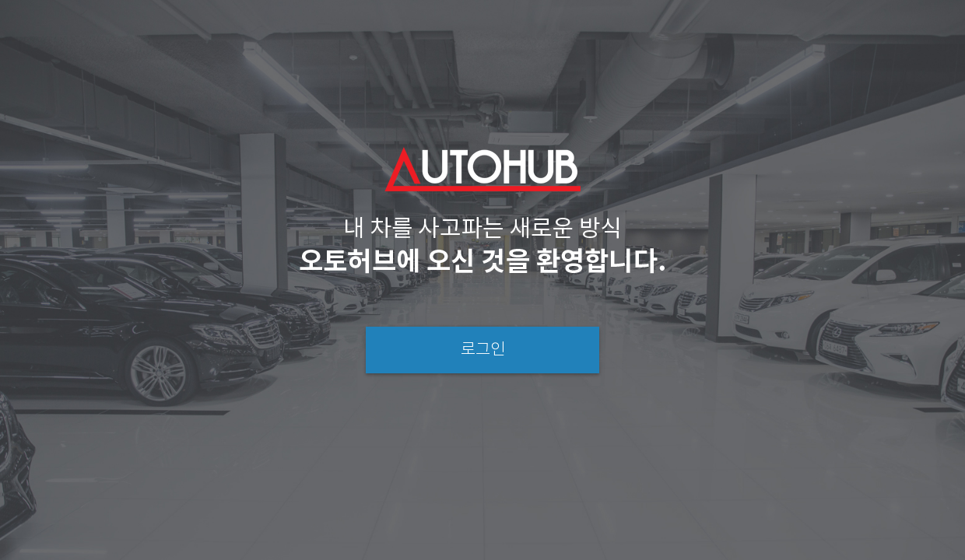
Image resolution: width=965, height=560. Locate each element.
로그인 (483, 350)
